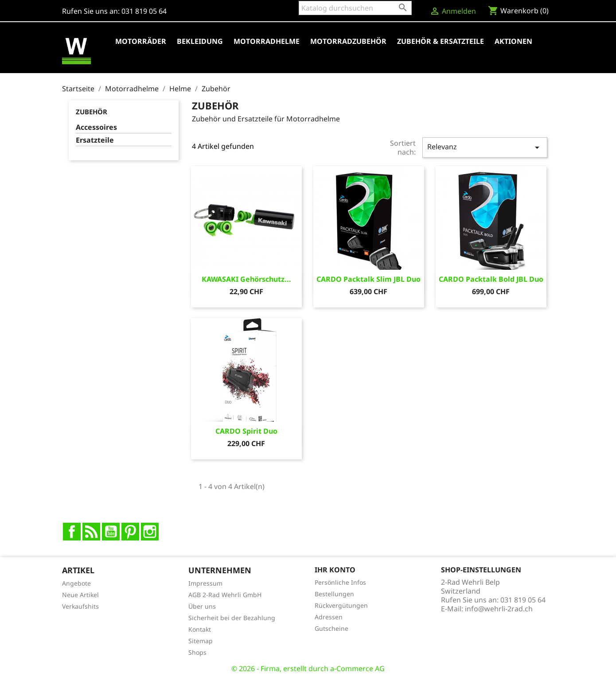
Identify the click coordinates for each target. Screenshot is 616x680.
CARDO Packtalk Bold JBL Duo (491, 279)
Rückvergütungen (341, 605)
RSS (91, 532)
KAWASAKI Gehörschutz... (246, 279)
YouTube (111, 532)
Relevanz (485, 147)
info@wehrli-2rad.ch (499, 609)
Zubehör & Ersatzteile (441, 41)
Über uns (202, 606)
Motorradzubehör (348, 41)
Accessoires (96, 127)
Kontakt (200, 629)
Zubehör (92, 112)
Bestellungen (334, 594)
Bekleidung (200, 41)
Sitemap (201, 641)
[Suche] (355, 8)
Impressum (205, 583)
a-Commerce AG (357, 668)
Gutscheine (331, 628)
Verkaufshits (80, 606)
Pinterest (130, 532)
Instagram (150, 532)
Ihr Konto (335, 570)
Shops (197, 652)
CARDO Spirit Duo (246, 431)
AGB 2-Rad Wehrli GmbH (225, 595)
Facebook (72, 532)
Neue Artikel (80, 595)
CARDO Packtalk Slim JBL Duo (368, 279)
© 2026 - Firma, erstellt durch (281, 668)
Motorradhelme (267, 41)
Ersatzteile (95, 140)
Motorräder (141, 41)
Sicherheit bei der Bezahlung (232, 618)
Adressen (329, 617)
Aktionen (513, 41)
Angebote (76, 583)
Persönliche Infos (340, 582)
